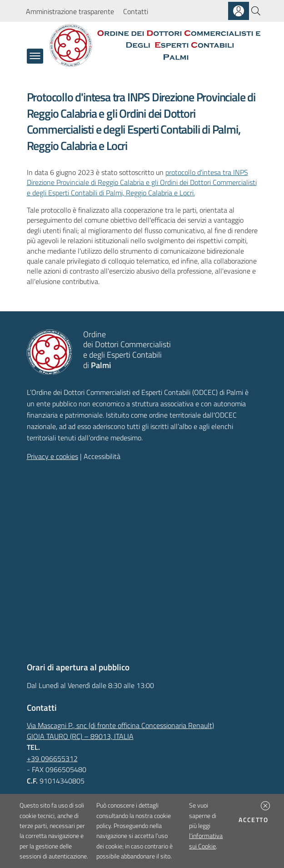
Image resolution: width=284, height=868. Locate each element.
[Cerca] (256, 11)
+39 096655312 (52, 758)
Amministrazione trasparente (70, 11)
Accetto (255, 820)
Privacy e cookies (52, 456)
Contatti (136, 11)
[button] (265, 806)
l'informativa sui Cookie (206, 841)
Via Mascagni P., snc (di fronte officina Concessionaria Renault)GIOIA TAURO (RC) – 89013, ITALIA (120, 731)
